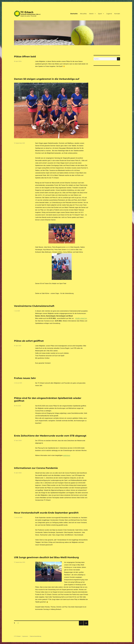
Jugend (109, 14)
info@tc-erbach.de (81, 318)
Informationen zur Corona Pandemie (36, 468)
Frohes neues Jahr (25, 378)
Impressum (25, 636)
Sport (100, 14)
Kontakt (117, 14)
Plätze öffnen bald (25, 56)
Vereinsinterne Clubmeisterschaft (34, 306)
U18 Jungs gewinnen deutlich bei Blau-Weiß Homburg (46, 557)
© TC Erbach (17, 636)
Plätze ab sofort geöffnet (29, 341)
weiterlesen (67, 455)
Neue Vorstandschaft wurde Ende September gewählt (46, 513)
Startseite (74, 14)
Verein (91, 14)
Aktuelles (83, 14)
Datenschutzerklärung (36, 636)
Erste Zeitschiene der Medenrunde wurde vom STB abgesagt (50, 436)
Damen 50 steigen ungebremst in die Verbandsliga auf (47, 79)
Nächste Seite (86, 625)
